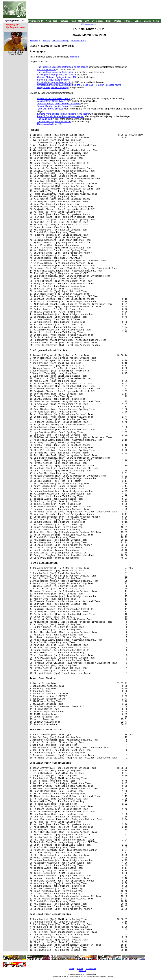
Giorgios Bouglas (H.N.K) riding (53, 88)
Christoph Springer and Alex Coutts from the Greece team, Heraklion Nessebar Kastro (79, 85)
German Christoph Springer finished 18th (57, 77)
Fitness (128, 21)
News (49, 21)
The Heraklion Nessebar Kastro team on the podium (63, 67)
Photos (118, 21)
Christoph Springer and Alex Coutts (54, 82)
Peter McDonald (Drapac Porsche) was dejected (61, 116)
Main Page (35, 41)
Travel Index (91, 969)
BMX (87, 21)
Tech (55, 21)
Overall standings (61, 41)
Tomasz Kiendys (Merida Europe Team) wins (59, 104)
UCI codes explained (89, 24)
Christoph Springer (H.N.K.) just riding (56, 75)
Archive (80, 969)
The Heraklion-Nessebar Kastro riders (56, 72)
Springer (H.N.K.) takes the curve (53, 80)
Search (147, 21)
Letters (138, 21)
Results (47, 41)
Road (73, 21)
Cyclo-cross (98, 21)
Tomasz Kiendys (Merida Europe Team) (56, 106)
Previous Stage (79, 41)
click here (74, 57)
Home (71, 969)
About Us (82, 971)
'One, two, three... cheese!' (50, 109)
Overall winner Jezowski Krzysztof (54, 98)
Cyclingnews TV (36, 21)
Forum (156, 21)
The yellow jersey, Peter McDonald (54, 122)
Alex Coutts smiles (47, 70)
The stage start (45, 119)
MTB (80, 21)
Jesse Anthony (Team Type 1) (52, 101)
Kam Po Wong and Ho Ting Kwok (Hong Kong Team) (63, 114)
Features (64, 21)
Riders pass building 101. (50, 124)
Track (109, 21)
